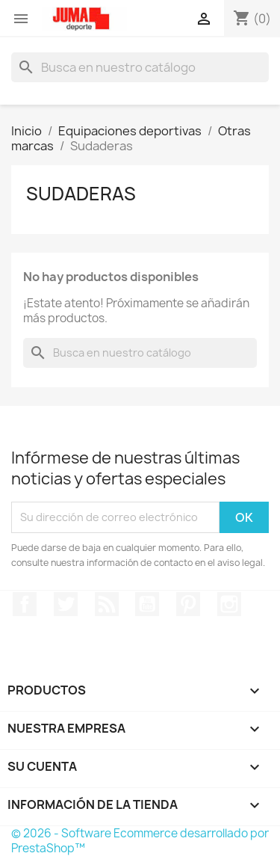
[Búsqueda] (140, 67)
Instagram (229, 604)
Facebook (25, 604)
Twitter (66, 604)
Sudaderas (81, 194)
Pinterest (188, 604)
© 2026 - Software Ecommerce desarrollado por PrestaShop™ (140, 841)
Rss (107, 604)
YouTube (147, 604)
